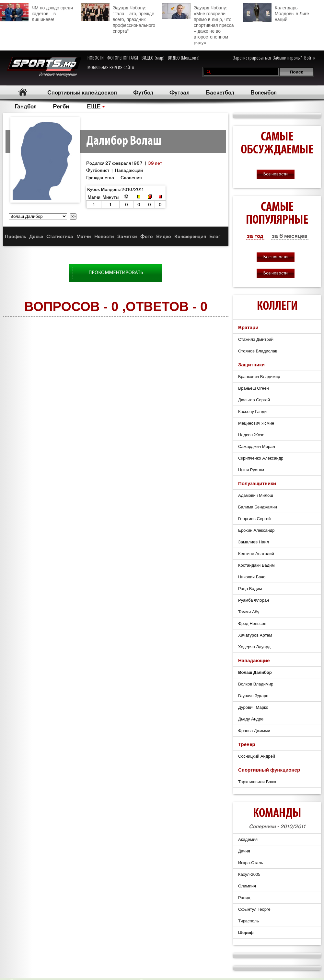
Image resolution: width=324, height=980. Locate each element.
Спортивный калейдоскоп (82, 92)
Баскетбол (220, 92)
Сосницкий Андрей (257, 756)
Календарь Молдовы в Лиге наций (276, 13)
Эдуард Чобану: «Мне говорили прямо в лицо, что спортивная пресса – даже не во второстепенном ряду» (198, 24)
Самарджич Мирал (257, 446)
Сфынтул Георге (254, 909)
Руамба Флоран (254, 600)
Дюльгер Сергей (254, 400)
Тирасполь (249, 921)
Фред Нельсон (252, 624)
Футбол (143, 92)
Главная (23, 92)
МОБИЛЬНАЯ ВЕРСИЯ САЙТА (111, 68)
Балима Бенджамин (258, 507)
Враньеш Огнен (254, 388)
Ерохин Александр (256, 530)
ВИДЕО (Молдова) (184, 58)
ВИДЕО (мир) (153, 58)
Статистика (60, 236)
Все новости (276, 174)
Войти (310, 58)
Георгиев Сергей (254, 519)
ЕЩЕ (94, 106)
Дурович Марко (253, 707)
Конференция (190, 236)
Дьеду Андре (251, 719)
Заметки (127, 236)
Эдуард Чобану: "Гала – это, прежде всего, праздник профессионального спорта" (118, 18)
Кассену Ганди (252, 412)
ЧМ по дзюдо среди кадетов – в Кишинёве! (36, 13)
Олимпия (247, 886)
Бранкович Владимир (259, 377)
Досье (36, 236)
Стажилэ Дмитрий (256, 339)
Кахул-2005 (249, 874)
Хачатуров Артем (255, 635)
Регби (61, 106)
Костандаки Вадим (256, 565)
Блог (215, 236)
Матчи (84, 236)
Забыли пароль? (288, 58)
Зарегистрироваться (252, 58)
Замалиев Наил (254, 542)
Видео (164, 236)
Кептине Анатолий (256, 554)
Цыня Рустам (251, 470)
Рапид (244, 898)
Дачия (244, 851)
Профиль (15, 236)
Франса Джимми (254, 731)
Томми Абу (249, 612)
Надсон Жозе (251, 435)
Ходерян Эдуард (254, 647)
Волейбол (264, 92)
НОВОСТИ (96, 58)
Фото (147, 236)
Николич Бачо (252, 577)
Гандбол (26, 106)
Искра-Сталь (251, 863)
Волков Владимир (256, 684)
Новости (104, 236)
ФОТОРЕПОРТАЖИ (123, 58)
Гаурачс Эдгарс (253, 696)
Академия (248, 839)
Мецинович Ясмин (256, 423)
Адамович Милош (256, 495)
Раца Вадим (250, 589)
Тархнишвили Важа (257, 782)
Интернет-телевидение (44, 67)
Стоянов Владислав (258, 351)
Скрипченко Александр (261, 458)
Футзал (179, 92)
